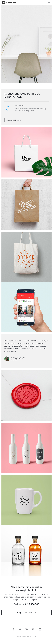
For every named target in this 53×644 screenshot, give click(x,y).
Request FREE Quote (14, 120)
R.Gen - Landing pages (24, 636)
